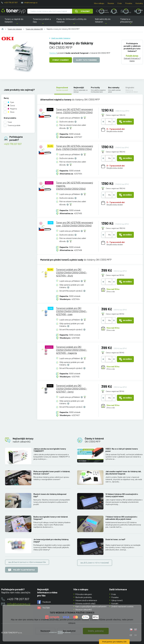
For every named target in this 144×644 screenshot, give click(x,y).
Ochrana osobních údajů (85, 603)
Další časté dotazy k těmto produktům (27, 562)
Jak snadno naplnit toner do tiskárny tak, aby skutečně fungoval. (123, 473)
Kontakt (115, 603)
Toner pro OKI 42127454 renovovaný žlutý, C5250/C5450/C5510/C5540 (75, 147)
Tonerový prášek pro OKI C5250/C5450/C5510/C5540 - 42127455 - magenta (72, 350)
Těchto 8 (53, 53)
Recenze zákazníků (84, 609)
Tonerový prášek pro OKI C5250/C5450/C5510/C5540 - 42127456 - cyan (72, 311)
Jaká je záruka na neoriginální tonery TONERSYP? (50, 450)
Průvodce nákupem (84, 594)
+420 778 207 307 (11, 2)
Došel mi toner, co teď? (115, 539)
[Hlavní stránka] (13, 11)
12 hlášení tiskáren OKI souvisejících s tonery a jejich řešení (122, 495)
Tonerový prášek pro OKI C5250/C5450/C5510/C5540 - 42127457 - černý (72, 389)
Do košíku (125, 122)
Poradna (129, 3)
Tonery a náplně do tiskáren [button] (17, 22)
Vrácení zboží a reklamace (86, 600)
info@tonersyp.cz (31, 2)
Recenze (111, 3)
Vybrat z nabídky (61, 60)
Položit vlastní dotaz (21, 570)
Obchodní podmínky (84, 597)
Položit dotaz (132, 56)
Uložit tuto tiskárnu (86, 60)
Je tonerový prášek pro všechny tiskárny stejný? (51, 541)
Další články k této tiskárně (95, 563)
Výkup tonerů (117, 600)
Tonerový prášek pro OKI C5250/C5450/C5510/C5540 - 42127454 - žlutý (72, 272)
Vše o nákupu (99, 3)
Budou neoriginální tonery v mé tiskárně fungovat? (51, 518)
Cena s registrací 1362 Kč (116, 152)
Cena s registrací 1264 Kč (116, 115)
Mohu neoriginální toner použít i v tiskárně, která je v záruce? (52, 473)
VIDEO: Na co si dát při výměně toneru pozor (122, 450)
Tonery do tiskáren (15, 29)
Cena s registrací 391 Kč (115, 275)
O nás (120, 3)
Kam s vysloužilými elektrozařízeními (91, 606)
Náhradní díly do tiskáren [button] (106, 22)
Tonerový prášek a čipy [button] (43, 22)
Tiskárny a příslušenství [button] (131, 22)
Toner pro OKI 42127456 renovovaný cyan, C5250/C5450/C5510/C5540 (75, 224)
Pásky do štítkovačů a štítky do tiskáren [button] (73, 22)
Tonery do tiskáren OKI (34, 29)
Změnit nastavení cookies (122, 606)
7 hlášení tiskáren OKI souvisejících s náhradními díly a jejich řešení (121, 518)
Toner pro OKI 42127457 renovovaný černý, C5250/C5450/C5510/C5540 (75, 111)
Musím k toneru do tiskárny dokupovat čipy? (50, 495)
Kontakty (139, 3)
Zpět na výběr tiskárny (61, 38)
